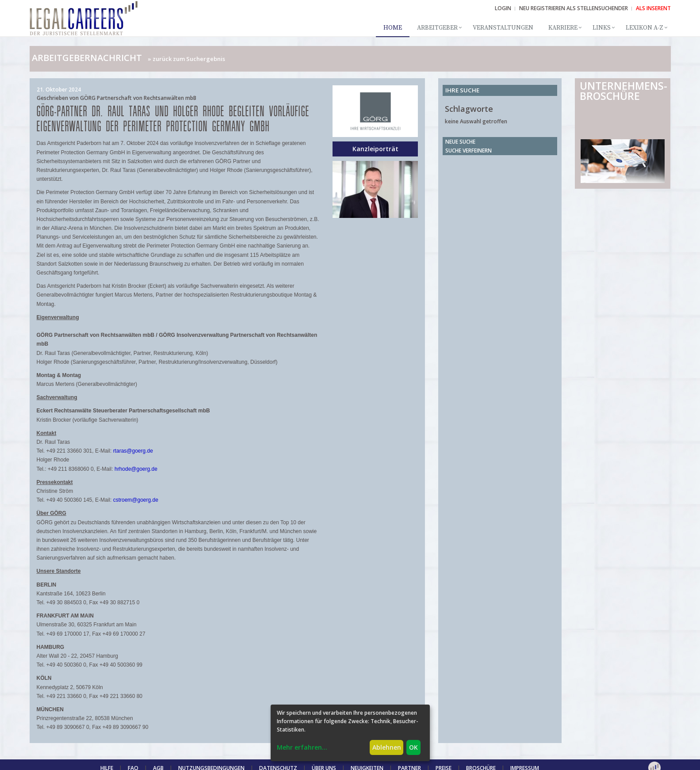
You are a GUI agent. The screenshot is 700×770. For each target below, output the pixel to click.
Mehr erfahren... (302, 747)
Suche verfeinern (469, 151)
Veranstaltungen (503, 28)
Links (602, 28)
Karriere (563, 28)
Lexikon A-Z (645, 28)
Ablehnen (387, 747)
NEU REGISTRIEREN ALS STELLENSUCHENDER (574, 8)
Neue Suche (460, 142)
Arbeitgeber (437, 28)
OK (413, 747)
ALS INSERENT (653, 8)
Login (503, 8)
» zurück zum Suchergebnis (186, 59)
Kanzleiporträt (375, 149)
